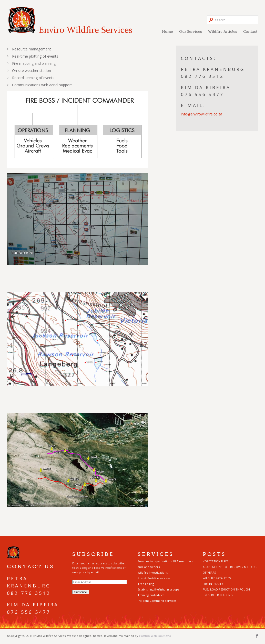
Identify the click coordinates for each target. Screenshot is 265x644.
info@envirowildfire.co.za (202, 114)
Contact (250, 31)
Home (167, 31)
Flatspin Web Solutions (155, 636)
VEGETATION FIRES (216, 561)
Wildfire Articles (223, 31)
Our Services (191, 31)
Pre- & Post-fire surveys (154, 578)
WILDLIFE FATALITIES (217, 578)
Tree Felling (146, 584)
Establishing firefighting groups (158, 589)
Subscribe (81, 592)
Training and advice (151, 595)
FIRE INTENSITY (213, 584)
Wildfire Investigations (153, 572)
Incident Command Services (157, 601)
